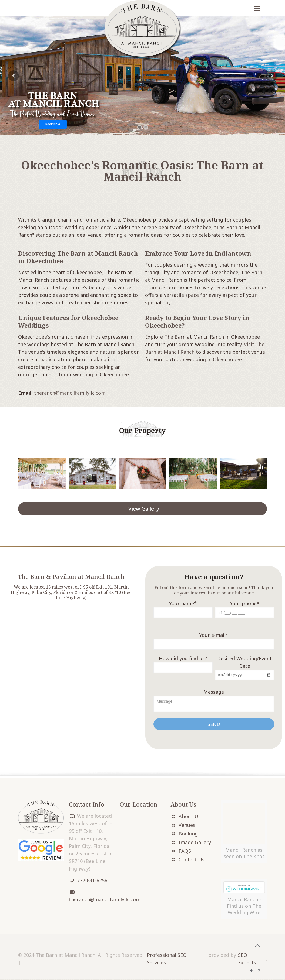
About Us (190, 817)
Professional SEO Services (167, 960)
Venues (187, 826)
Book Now (53, 124)
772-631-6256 (92, 881)
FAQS (185, 852)
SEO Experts (247, 960)
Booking (188, 834)
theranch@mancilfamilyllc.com (70, 393)
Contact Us (192, 860)
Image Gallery (195, 843)
